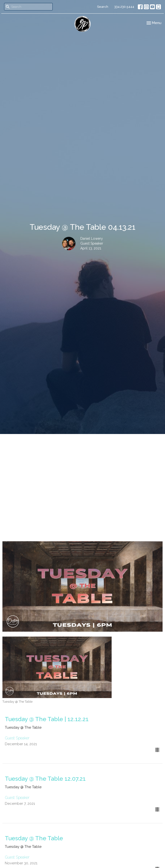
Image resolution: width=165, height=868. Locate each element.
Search (103, 7)
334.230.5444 (124, 7)
